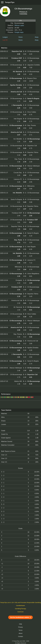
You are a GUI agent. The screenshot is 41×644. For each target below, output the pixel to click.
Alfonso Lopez (19, 25)
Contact (21, 636)
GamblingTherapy (21, 609)
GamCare (20, 612)
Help (20, 624)
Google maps (19, 32)
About (20, 633)
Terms (20, 630)
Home (21, 37)
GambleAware (21, 606)
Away (37, 37)
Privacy (20, 627)
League (5, 37)
